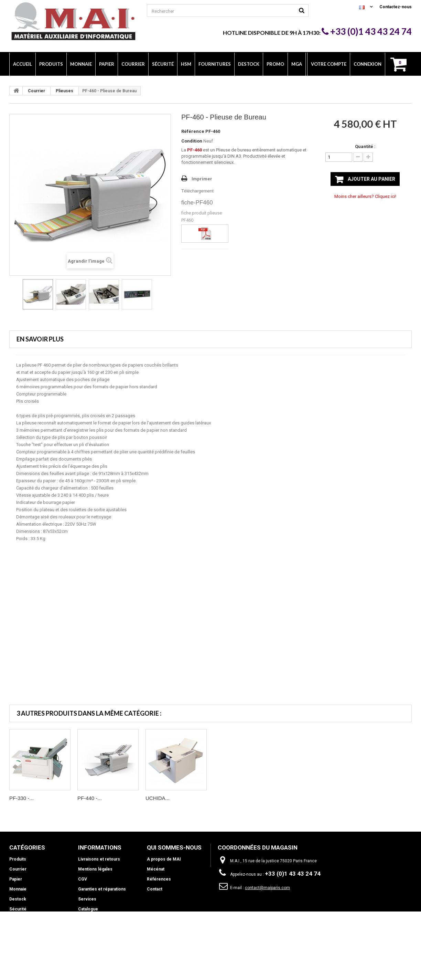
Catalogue (88, 909)
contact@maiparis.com (267, 888)
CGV (83, 879)
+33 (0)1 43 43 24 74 (367, 31)
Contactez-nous (396, 7)
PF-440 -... (90, 798)
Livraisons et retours (99, 859)
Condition (192, 141)
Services (87, 899)
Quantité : (365, 146)
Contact (155, 889)
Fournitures (21, 929)
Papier (16, 879)
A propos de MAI (164, 859)
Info (13, 939)
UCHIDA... (158, 798)
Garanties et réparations (102, 889)
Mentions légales (95, 869)
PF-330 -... (21, 798)
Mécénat (156, 869)
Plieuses (64, 91)
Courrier (36, 91)
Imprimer (202, 179)
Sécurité (18, 909)
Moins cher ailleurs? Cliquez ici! (365, 196)
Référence (193, 131)
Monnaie (18, 889)
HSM (14, 919)
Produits (18, 859)
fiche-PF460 (197, 203)
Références (159, 879)
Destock (18, 899)
